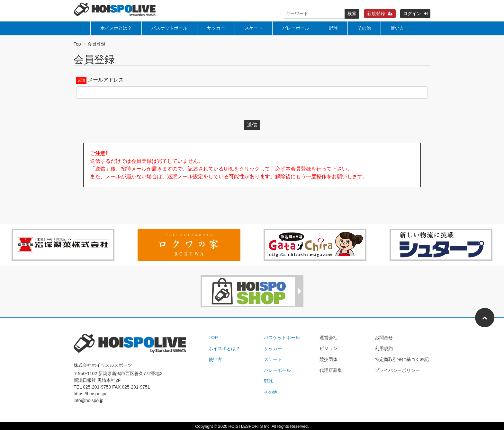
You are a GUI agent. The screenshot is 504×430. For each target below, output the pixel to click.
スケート (254, 28)
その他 (364, 28)
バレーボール (296, 28)
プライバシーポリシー (397, 370)
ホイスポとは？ (116, 28)
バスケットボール (169, 28)
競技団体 (328, 359)
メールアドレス (106, 80)
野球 (333, 28)
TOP (213, 338)
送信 (252, 125)
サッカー (216, 28)
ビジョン (328, 348)
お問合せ (384, 338)
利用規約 (384, 348)
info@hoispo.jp (89, 400)
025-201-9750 (97, 387)
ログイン (415, 13)
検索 (352, 13)
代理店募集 (331, 370)
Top (77, 44)
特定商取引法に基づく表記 (402, 359)
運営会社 (328, 338)
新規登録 (380, 13)
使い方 (397, 28)
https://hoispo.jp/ (90, 394)
